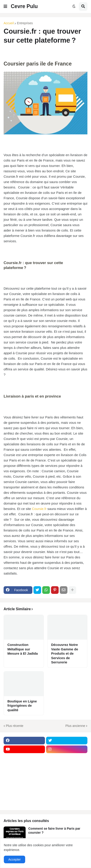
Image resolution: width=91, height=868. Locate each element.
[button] (5, 7)
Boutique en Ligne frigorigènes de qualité (22, 706)
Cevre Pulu (24, 6)
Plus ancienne (75, 726)
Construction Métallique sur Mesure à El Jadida (23, 649)
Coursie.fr (39, 509)
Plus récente (15, 726)
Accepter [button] (14, 859)
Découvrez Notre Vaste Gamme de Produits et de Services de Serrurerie (65, 653)
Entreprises (25, 23)
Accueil (9, 23)
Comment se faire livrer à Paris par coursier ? (54, 831)
